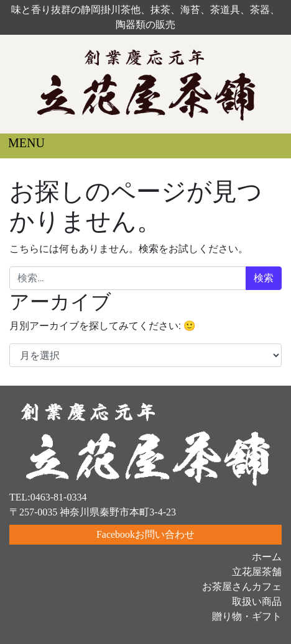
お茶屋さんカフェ (242, 587)
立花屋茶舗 (257, 572)
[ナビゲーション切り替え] (17, 146)
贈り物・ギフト (247, 616)
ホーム (267, 557)
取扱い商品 (257, 601)
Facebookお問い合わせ (145, 534)
